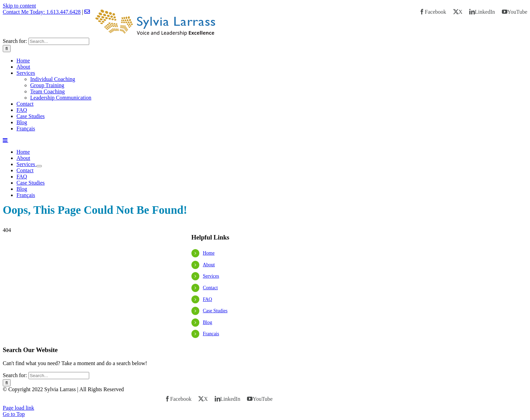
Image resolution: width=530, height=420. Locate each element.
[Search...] (59, 41)
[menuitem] (272, 129)
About (209, 265)
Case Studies (215, 311)
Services (211, 276)
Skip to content (19, 6)
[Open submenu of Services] (39, 166)
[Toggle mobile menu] (5, 140)
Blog (207, 322)
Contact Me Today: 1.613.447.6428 (42, 12)
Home (209, 253)
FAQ (207, 299)
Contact (210, 288)
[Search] (7, 49)
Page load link (19, 408)
